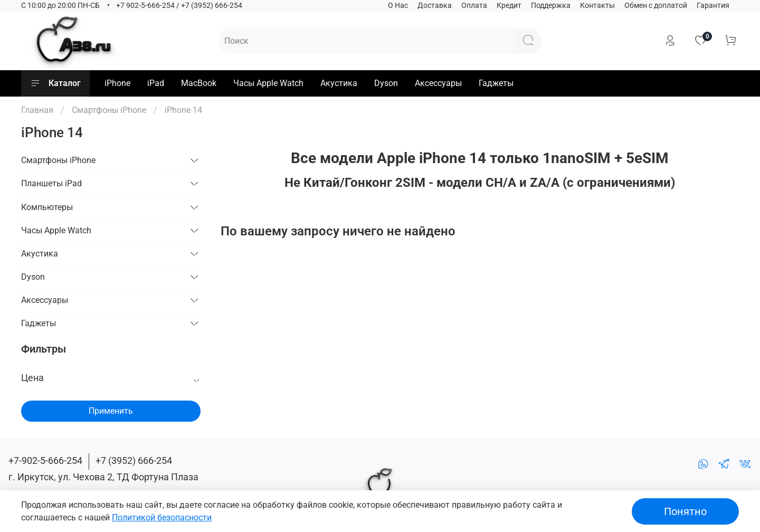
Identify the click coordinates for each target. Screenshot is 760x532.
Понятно (685, 511)
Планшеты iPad (51, 183)
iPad (156, 83)
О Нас (398, 6)
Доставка (435, 6)
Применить (111, 411)
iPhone (117, 83)
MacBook (199, 83)
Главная (37, 110)
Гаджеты (496, 83)
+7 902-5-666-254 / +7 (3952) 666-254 (179, 6)
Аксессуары (438, 83)
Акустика (339, 83)
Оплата (474, 6)
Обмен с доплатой (656, 6)
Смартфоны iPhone (109, 110)
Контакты (597, 6)
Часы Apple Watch (268, 83)
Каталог (55, 83)
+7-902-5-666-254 (45, 460)
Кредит (509, 6)
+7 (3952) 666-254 (134, 460)
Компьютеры (47, 207)
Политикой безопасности (162, 517)
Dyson (386, 83)
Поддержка (551, 6)
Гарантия (713, 6)
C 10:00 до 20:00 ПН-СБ (60, 6)
